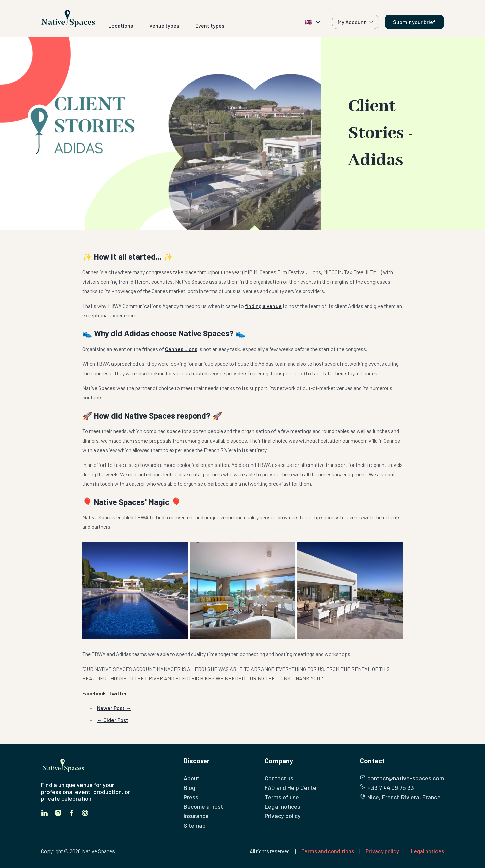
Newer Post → (114, 708)
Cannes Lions (181, 349)
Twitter (118, 693)
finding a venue (263, 306)
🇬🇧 (313, 22)
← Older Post (113, 720)
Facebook (94, 693)
